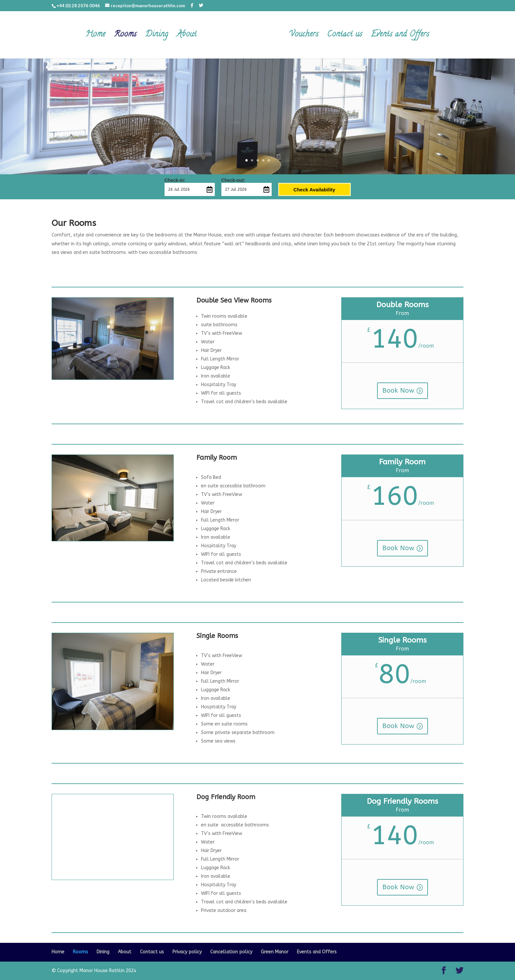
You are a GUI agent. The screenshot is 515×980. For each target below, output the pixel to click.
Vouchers (303, 37)
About (188, 37)
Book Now (398, 391)
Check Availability (314, 190)
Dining (158, 37)
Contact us (344, 37)
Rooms (126, 37)
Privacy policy (187, 952)
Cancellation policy (231, 952)
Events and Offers (399, 37)
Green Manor (275, 952)
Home (97, 37)
